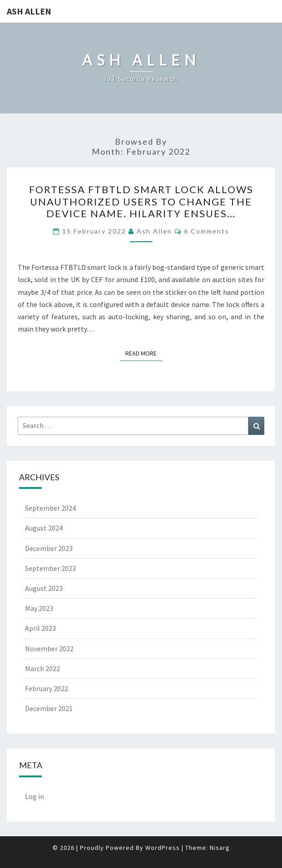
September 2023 (50, 568)
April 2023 (40, 628)
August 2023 (44, 588)
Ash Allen (29, 11)
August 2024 (44, 528)
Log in (35, 796)
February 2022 (47, 688)
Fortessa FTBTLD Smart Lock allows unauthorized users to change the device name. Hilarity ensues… (141, 201)
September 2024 (50, 508)
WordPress (163, 848)
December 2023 (49, 548)
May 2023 (39, 608)
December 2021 (49, 708)
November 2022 (49, 649)
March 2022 (42, 668)
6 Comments (207, 231)
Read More (144, 353)
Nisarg (220, 848)
